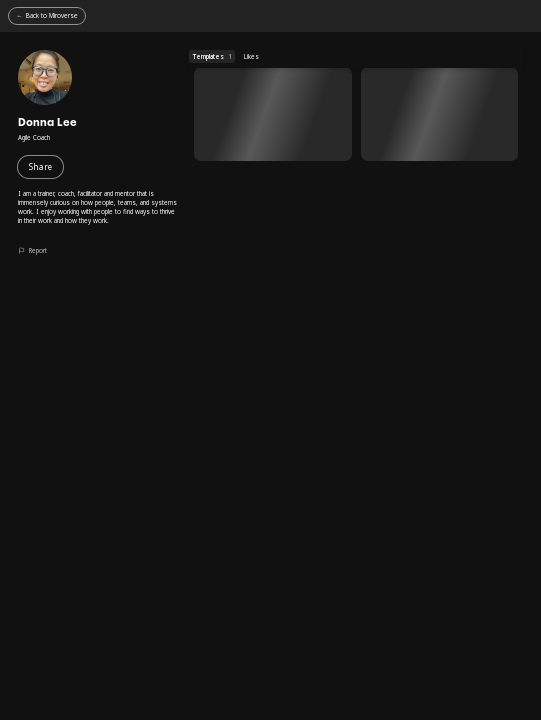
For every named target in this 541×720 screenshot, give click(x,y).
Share (40, 166)
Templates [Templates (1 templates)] (212, 56)
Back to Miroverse (52, 15)
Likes (251, 56)
